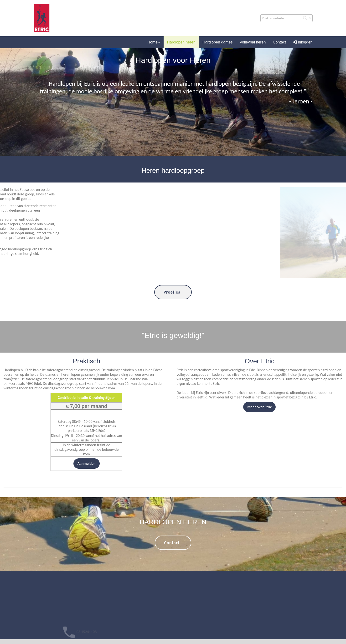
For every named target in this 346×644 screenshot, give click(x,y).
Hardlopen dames (217, 42)
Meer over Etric (259, 407)
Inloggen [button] (303, 42)
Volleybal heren (253, 42)
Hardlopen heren (181, 42)
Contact (279, 42)
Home (154, 42)
